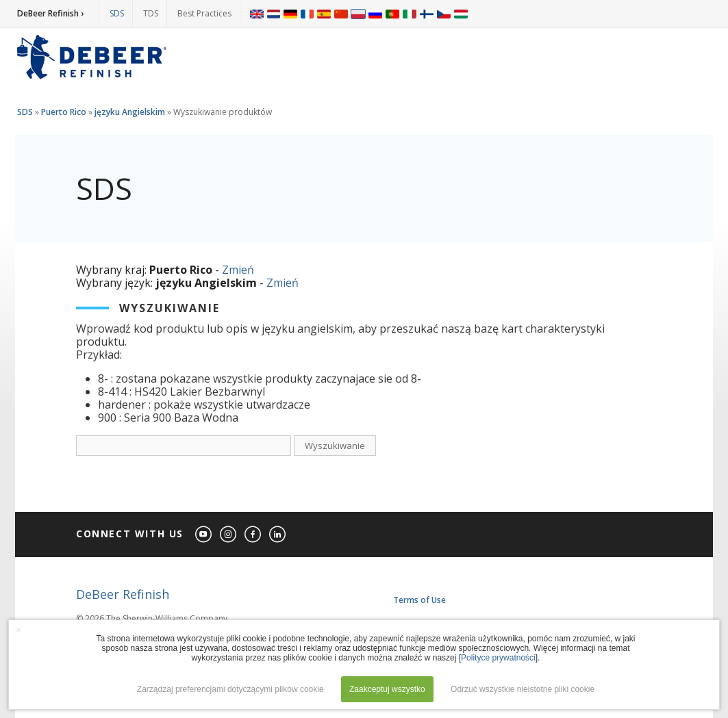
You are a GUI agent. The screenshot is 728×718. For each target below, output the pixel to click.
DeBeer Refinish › (50, 13)
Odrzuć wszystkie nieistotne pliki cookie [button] (523, 689)
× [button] (18, 630)
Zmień (238, 270)
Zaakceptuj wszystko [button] (387, 689)
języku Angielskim (130, 112)
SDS (117, 13)
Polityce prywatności (498, 658)
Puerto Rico (64, 112)
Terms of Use (419, 600)
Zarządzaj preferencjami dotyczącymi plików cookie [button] (230, 689)
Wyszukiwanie (335, 446)
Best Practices (204, 13)
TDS (151, 13)
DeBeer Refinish (123, 594)
